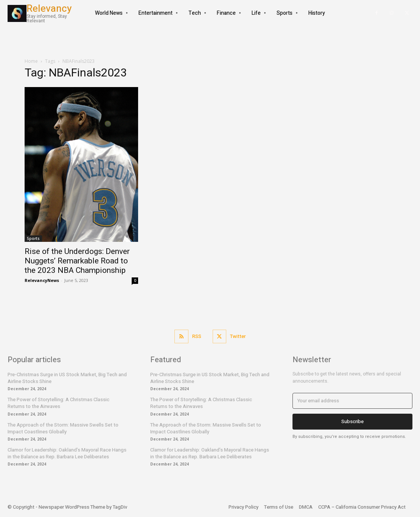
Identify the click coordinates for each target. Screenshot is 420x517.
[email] (352, 401)
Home (31, 61)
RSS (197, 336)
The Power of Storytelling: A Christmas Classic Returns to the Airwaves (58, 403)
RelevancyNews (42, 280)
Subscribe (352, 421)
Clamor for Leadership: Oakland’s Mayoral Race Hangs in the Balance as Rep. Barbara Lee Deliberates (67, 453)
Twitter (238, 336)
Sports (33, 238)
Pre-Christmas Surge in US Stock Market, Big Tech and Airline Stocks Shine (67, 378)
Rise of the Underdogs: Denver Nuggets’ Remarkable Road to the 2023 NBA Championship (77, 261)
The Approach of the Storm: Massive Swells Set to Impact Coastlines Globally (63, 428)
